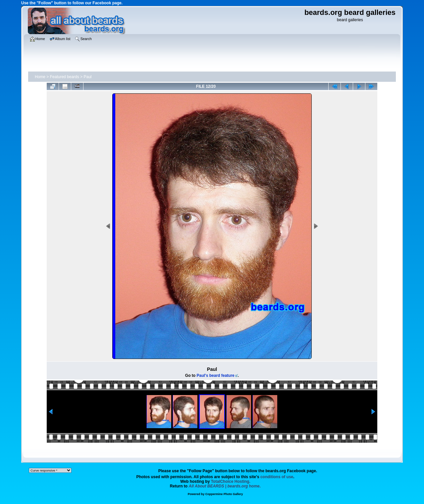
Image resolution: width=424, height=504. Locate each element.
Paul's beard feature (216, 376)
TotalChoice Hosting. (231, 481)
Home (40, 77)
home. (225, 486)
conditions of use (277, 477)
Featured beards (65, 77)
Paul (87, 77)
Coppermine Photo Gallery (224, 494)
